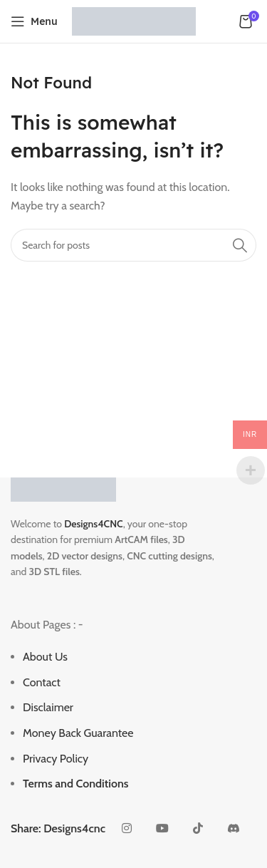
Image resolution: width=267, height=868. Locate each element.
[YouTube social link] (162, 829)
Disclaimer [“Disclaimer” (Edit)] (48, 707)
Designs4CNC (93, 524)
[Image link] (63, 489)
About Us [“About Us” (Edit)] (45, 657)
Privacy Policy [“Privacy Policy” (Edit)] (56, 759)
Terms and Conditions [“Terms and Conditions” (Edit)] (76, 784)
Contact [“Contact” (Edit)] (42, 682)
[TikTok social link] (198, 829)
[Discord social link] (234, 829)
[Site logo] (134, 20)
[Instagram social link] (127, 829)
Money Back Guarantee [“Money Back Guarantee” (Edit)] (78, 733)
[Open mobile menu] (34, 21)
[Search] (133, 245)
